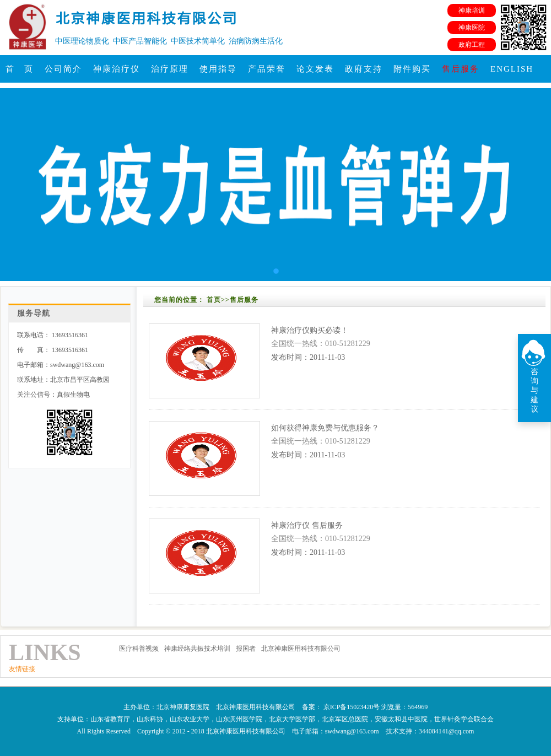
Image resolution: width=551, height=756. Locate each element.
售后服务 (461, 69)
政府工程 (472, 45)
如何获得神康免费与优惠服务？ (325, 428)
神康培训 (472, 10)
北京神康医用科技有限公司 (301, 649)
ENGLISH (512, 69)
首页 (214, 300)
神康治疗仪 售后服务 (307, 525)
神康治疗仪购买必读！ (310, 330)
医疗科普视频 (139, 649)
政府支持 (364, 69)
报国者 (246, 649)
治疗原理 (170, 69)
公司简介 (63, 69)
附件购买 (412, 69)
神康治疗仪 (117, 69)
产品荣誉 (267, 69)
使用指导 (218, 69)
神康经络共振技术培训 (197, 649)
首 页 (20, 69)
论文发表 (315, 69)
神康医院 (472, 28)
